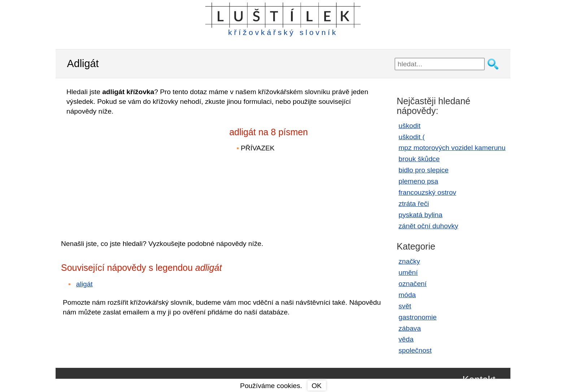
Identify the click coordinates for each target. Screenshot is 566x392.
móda (407, 295)
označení (413, 284)
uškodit (410, 126)
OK (317, 386)
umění (408, 272)
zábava (410, 328)
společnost (415, 350)
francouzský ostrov (427, 192)
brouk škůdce (419, 159)
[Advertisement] (124, 172)
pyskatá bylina (421, 215)
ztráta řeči (414, 204)
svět (405, 306)
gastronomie (418, 317)
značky (409, 261)
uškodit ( (412, 137)
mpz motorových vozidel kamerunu (452, 148)
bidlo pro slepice (424, 170)
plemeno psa (418, 181)
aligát (84, 284)
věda (406, 339)
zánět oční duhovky (428, 226)
